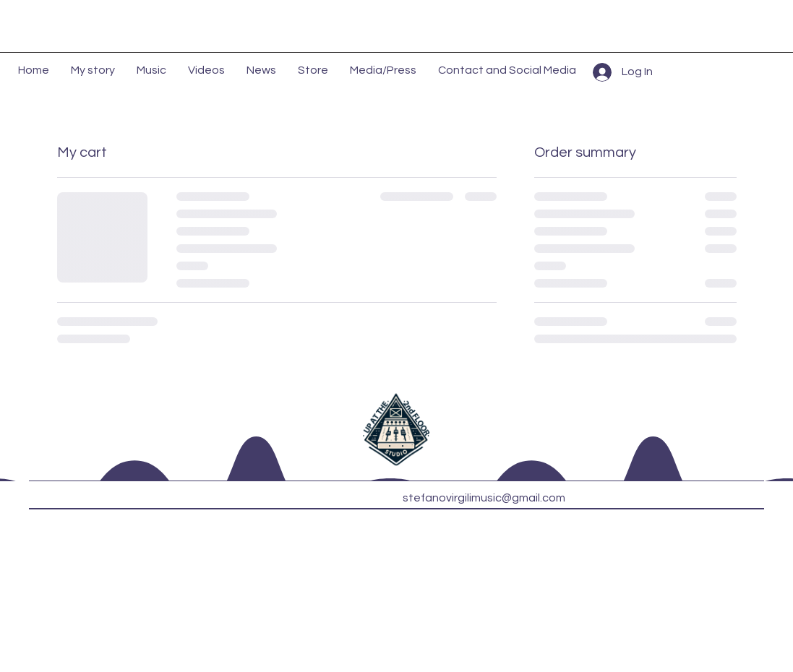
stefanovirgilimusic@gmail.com (484, 498)
